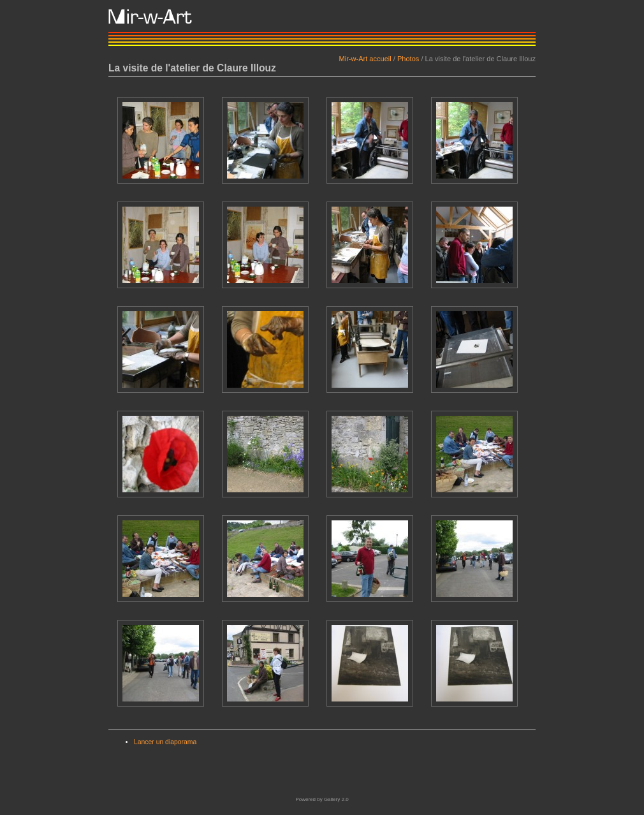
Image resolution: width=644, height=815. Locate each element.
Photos (408, 59)
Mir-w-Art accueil (365, 59)
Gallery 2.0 (336, 799)
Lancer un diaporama (165, 742)
